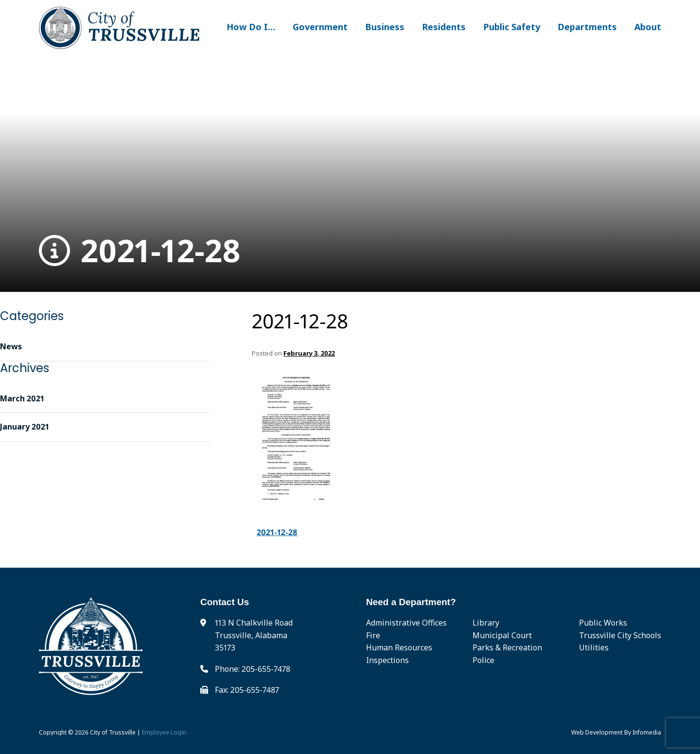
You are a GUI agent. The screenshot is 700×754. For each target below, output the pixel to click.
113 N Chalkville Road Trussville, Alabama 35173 (254, 635)
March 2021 (22, 398)
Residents (444, 27)
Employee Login (164, 732)
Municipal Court (502, 635)
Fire (373, 635)
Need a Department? (411, 602)
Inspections (387, 660)
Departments (587, 27)
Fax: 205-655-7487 (247, 690)
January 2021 (25, 427)
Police (483, 660)
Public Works (603, 623)
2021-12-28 (140, 251)
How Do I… (251, 27)
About (648, 27)
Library (486, 623)
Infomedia (647, 732)
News (11, 346)
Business (385, 27)
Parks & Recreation (507, 647)
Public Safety (512, 27)
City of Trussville (113, 732)
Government (320, 27)
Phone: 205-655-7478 (253, 669)
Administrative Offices (406, 623)
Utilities (594, 647)
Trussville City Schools (620, 635)
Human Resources (399, 647)
